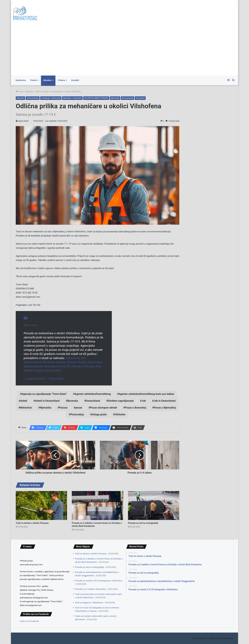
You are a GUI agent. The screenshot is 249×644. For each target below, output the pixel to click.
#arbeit (57, 370)
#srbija (82, 362)
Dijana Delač (23, 121)
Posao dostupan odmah (104, 408)
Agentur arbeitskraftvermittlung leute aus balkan (146, 394)
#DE (84, 358)
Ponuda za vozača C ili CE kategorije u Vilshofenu (99, 581)
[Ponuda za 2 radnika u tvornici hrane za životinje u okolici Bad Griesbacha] (97, 506)
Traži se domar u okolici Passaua (32, 523)
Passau (63, 408)
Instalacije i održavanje (51, 98)
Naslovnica (21, 80)
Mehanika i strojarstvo (72, 98)
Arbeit (24, 401)
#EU (69, 366)
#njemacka (73, 358)
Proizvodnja (77, 414)
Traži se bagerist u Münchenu (89, 602)
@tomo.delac (31, 325)
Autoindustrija (33, 98)
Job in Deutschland (165, 401)
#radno (28, 370)
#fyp (99, 366)
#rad (48, 370)
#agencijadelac (34, 366)
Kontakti (75, 80)
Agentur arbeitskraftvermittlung (93, 394)
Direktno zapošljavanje (121, 401)
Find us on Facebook (29, 621)
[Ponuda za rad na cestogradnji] (154, 506)
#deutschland (33, 362)
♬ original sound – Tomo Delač (44, 379)
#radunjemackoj (55, 366)
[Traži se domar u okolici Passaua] (41, 506)
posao (79, 408)
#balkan (61, 362)
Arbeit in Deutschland (47, 401)
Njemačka (115, 98)
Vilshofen (120, 414)
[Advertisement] (124, 52)
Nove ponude (127, 98)
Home (20, 92)
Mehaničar (26, 408)
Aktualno (47, 80)
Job (144, 401)
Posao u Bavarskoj (135, 408)
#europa (89, 366)
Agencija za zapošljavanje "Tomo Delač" (44, 394)
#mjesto (39, 370)
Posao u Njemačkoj (165, 408)
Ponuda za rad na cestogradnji (143, 523)
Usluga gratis (99, 414)
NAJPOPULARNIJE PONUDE (96, 98)
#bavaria (78, 366)
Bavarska (73, 401)
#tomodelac (95, 362)
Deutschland (93, 401)
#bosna (72, 362)
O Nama (61, 80)
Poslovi (34, 80)
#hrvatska (49, 362)
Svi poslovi (140, 98)
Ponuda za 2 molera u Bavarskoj (90, 589)
